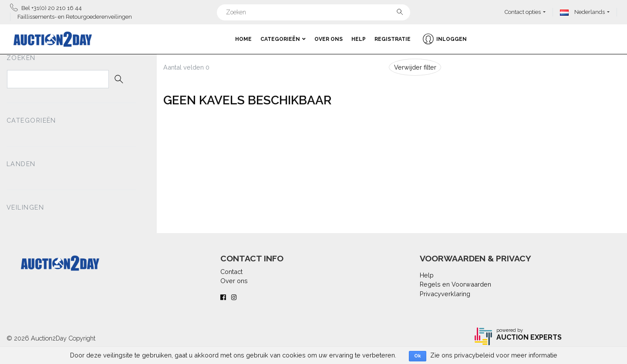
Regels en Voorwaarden (455, 284)
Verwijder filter (415, 67)
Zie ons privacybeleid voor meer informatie (494, 355)
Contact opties (523, 12)
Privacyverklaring (445, 294)
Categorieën (283, 39)
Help (359, 39)
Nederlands (582, 12)
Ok (418, 356)
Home (243, 39)
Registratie (393, 39)
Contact (231, 272)
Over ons (329, 39)
